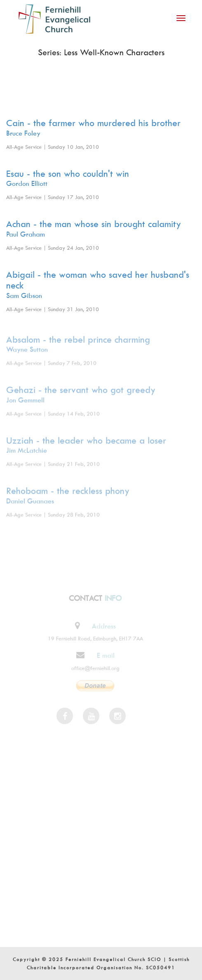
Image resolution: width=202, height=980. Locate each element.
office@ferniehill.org (93, 668)
